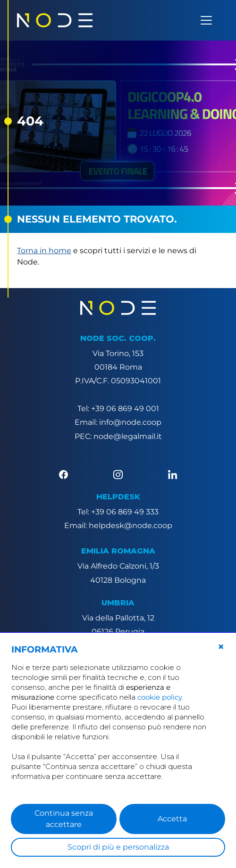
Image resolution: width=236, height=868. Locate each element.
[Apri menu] (206, 20)
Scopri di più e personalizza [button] (118, 847)
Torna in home (44, 251)
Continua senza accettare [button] (64, 819)
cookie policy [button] (160, 697)
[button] (221, 647)
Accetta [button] (172, 819)
